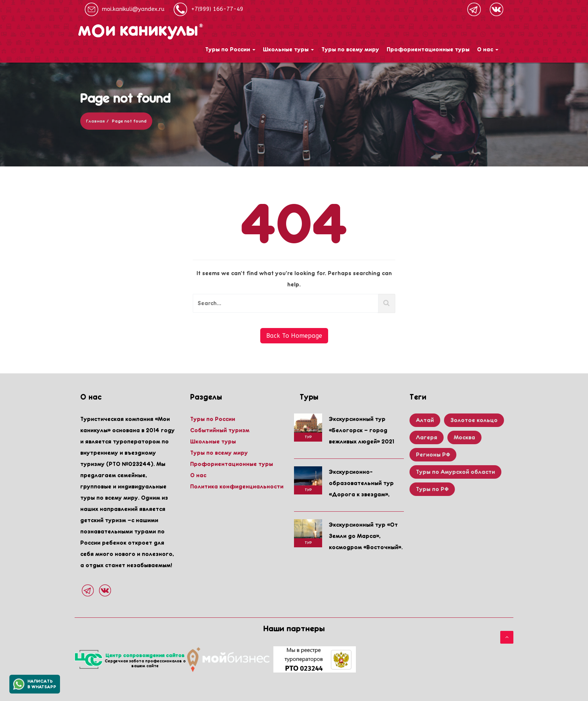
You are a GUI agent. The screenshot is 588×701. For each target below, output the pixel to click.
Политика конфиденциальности (237, 487)
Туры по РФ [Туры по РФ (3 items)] (432, 489)
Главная (95, 121)
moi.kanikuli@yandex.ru (125, 9)
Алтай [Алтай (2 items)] (425, 420)
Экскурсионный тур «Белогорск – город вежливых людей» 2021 (361, 430)
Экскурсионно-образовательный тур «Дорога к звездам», (361, 483)
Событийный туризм (220, 430)
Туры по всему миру (350, 49)
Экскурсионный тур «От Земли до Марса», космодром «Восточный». (366, 536)
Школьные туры (288, 49)
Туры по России (230, 49)
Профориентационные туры (428, 49)
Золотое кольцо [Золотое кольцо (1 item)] (474, 420)
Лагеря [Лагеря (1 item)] (427, 437)
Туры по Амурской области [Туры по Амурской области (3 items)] (455, 472)
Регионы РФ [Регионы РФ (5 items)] (433, 455)
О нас (488, 49)
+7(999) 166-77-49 (208, 9)
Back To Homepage (294, 336)
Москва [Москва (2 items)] (464, 437)
